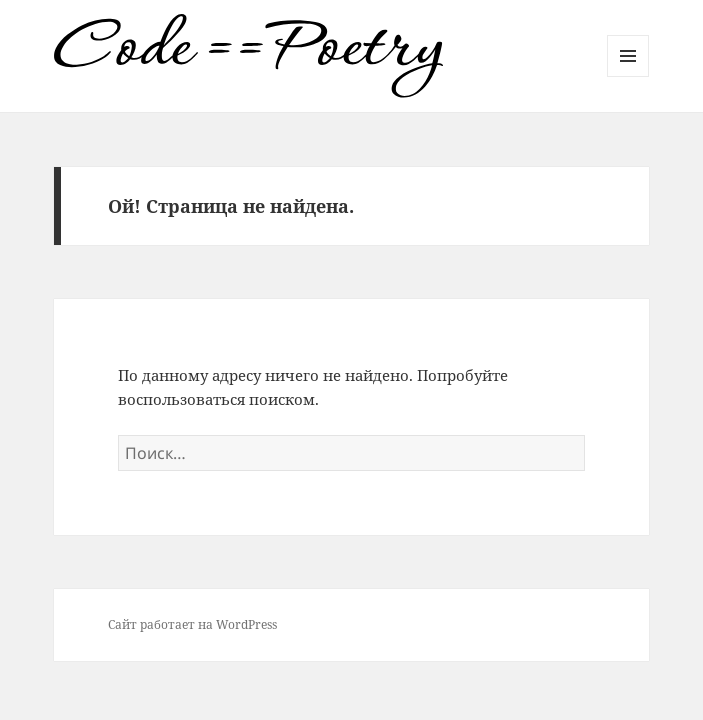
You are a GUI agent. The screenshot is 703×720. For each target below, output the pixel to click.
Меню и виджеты (628, 76)
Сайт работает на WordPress (192, 624)
